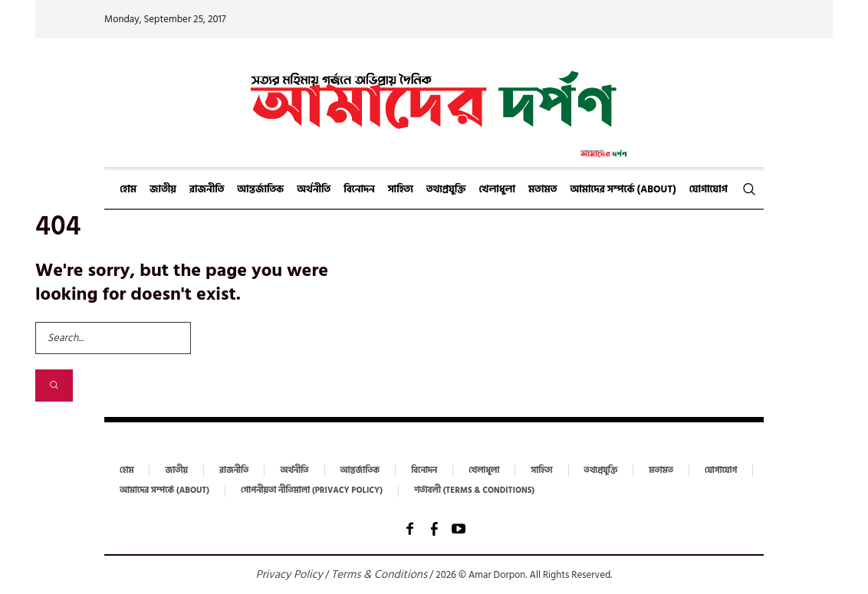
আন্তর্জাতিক (360, 471)
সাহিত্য (541, 471)
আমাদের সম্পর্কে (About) (164, 491)
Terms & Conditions (379, 574)
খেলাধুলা (484, 471)
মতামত (661, 471)
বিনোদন (424, 471)
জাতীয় (176, 471)
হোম (127, 471)
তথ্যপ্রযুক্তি (601, 471)
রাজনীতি (234, 471)
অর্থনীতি (294, 471)
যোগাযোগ (721, 471)
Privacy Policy (289, 574)
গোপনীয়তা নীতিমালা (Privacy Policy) (312, 491)
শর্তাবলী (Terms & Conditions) (474, 491)
